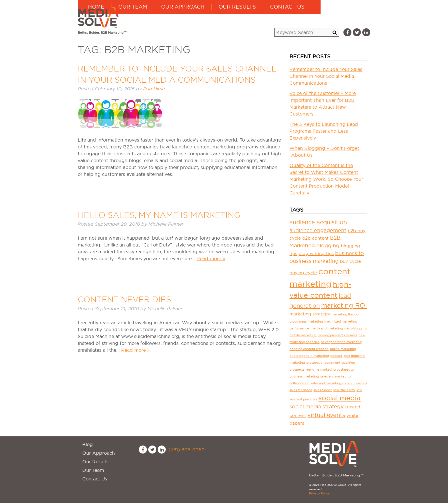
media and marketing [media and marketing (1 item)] (327, 328)
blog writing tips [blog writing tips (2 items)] (316, 254)
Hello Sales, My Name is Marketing (159, 215)
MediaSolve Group (99, 17)
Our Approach (233, 17)
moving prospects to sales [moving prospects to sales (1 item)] (337, 335)
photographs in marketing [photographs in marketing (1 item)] (309, 356)
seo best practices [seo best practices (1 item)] (303, 399)
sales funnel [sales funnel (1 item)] (323, 390)
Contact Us (337, 17)
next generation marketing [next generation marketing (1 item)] (341, 342)
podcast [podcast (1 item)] (336, 356)
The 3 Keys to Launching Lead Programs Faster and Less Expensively (324, 131)
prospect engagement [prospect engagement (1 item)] (323, 363)
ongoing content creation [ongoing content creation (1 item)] (309, 349)
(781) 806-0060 (187, 450)
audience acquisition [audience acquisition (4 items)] (318, 222)
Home (146, 17)
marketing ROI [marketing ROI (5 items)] (344, 305)
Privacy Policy (319, 493)
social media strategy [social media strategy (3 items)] (317, 406)
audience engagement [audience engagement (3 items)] (318, 230)
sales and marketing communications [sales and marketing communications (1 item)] (339, 383)
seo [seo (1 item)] (359, 390)
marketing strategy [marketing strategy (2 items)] (310, 314)
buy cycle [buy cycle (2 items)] (350, 261)
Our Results (287, 17)
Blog (88, 444)
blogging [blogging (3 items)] (328, 245)
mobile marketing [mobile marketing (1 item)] (303, 335)
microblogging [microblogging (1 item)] (355, 328)
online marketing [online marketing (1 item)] (343, 349)
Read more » (211, 259)
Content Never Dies (124, 299)
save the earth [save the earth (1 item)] (344, 390)
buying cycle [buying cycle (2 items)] (303, 273)
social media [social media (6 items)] (339, 398)
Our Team (182, 17)
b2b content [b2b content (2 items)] (315, 238)
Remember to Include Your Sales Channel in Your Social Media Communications (326, 76)
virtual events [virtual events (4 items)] (326, 415)
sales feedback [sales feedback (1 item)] (301, 390)
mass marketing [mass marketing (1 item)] (311, 321)
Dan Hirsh (154, 89)
